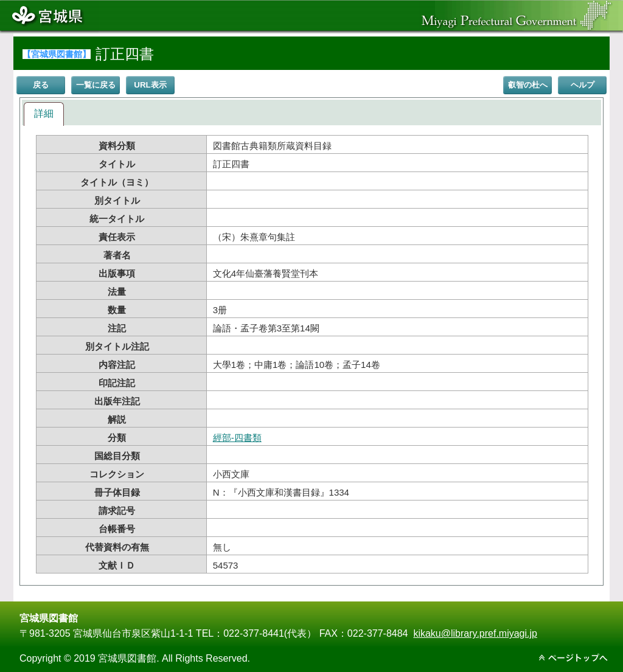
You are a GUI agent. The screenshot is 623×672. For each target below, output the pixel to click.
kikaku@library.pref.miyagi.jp (475, 633)
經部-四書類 (237, 438)
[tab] (44, 114)
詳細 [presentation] (44, 113)
